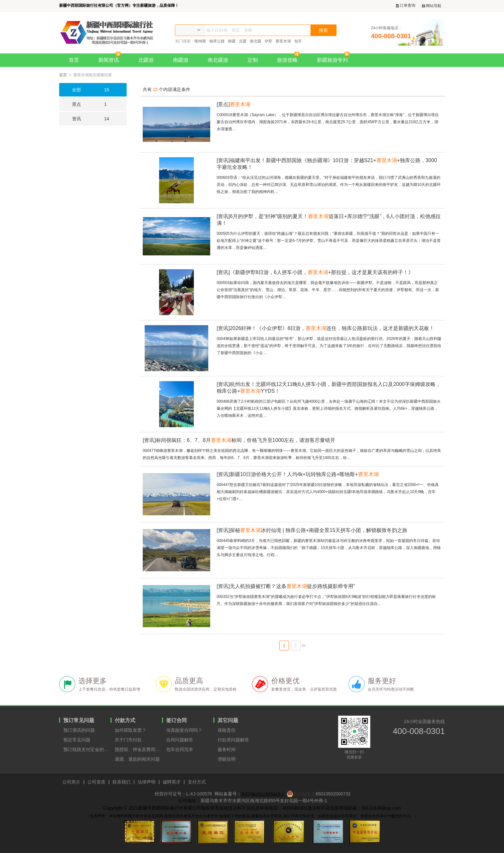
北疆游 (146, 60)
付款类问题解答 (233, 740)
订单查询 (406, 6)
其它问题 (228, 720)
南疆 (232, 41)
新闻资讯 (111, 58)
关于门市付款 (128, 740)
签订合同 (176, 720)
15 (84, 90)
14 (84, 119)
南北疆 (256, 41)
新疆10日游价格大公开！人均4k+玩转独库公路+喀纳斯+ (298, 474)
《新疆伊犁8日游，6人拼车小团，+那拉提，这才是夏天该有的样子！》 (315, 272)
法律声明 (147, 782)
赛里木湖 (283, 41)
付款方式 (125, 720)
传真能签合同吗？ (184, 730)
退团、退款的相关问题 (137, 759)
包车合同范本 (180, 749)
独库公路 (217, 41)
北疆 (243, 41)
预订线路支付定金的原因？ (87, 749)
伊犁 (268, 41)
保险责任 (227, 730)
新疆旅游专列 (335, 58)
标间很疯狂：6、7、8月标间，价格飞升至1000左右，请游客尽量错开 (239, 440)
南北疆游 (218, 60)
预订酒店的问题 (79, 730)
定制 (253, 60)
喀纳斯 (200, 41)
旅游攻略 (290, 58)
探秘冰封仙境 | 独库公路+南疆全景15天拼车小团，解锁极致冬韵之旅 (312, 530)
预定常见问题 (77, 740)
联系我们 (122, 782)
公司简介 (71, 782)
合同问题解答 (180, 740)
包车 (298, 41)
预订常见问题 (79, 720)
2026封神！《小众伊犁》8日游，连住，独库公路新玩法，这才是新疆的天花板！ (325, 328)
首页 (74, 60)
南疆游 (181, 60)
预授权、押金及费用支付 (138, 749)
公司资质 (96, 782)
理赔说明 (227, 759)
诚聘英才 (172, 782)
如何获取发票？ (130, 730)
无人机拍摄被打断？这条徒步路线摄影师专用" (286, 586)
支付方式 (197, 782)
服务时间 (227, 749)
